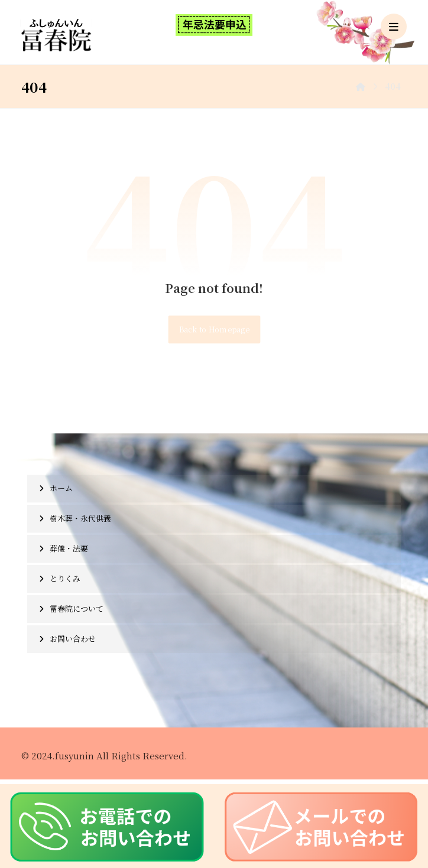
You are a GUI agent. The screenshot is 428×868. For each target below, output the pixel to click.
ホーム (61, 488)
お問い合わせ (73, 639)
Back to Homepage (214, 329)
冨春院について (77, 608)
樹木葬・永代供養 (80, 518)
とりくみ (65, 578)
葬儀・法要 (69, 548)
